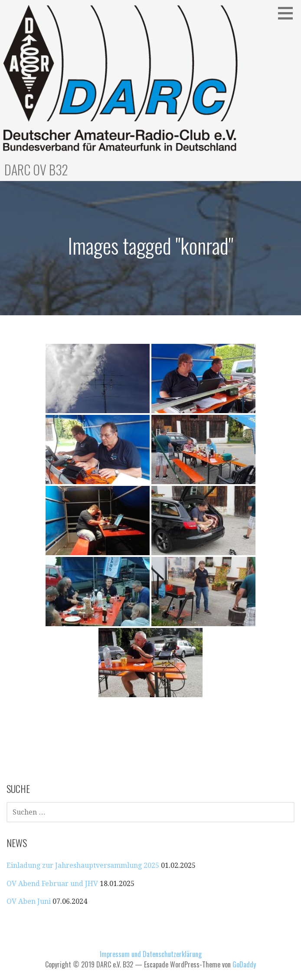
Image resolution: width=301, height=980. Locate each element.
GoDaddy (244, 964)
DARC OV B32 (36, 170)
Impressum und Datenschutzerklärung (151, 954)
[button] (288, 13)
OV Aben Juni (29, 901)
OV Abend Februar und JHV (52, 884)
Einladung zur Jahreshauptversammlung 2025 (83, 865)
